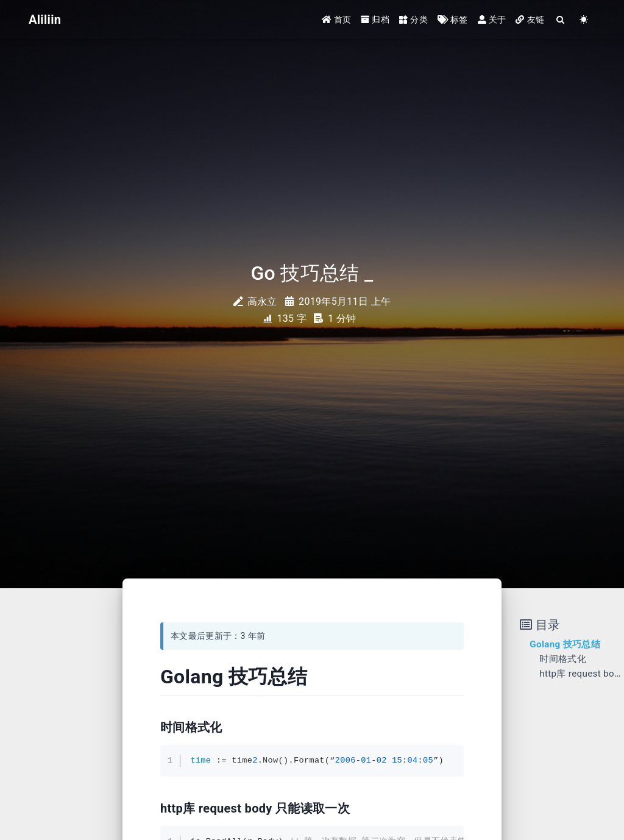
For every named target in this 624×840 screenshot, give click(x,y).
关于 (492, 20)
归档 (375, 20)
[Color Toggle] (584, 20)
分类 (413, 20)
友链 (530, 20)
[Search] (561, 20)
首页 (337, 20)
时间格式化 (563, 659)
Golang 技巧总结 (565, 644)
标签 (453, 20)
